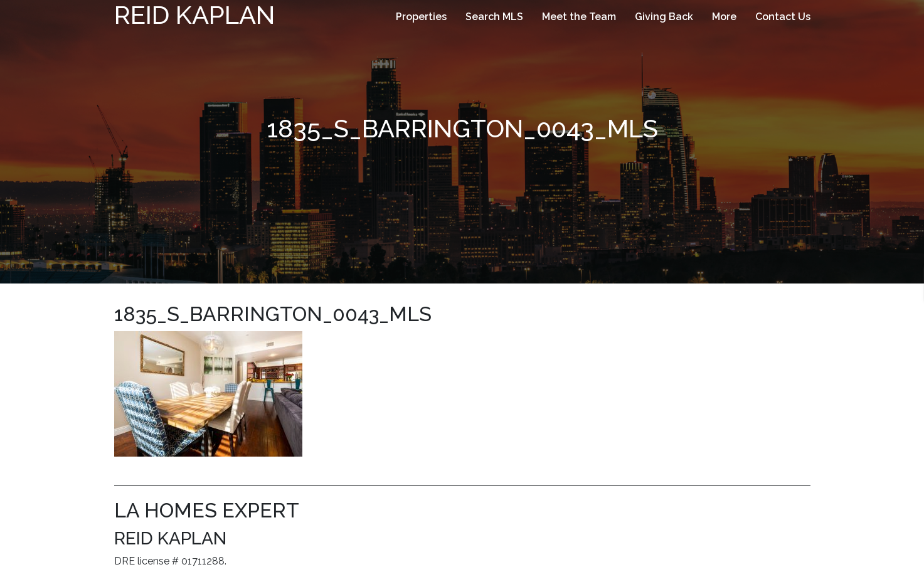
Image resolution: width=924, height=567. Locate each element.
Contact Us (783, 17)
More (724, 17)
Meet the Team (579, 17)
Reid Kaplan (194, 15)
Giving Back (664, 17)
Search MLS (494, 17)
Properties (421, 17)
